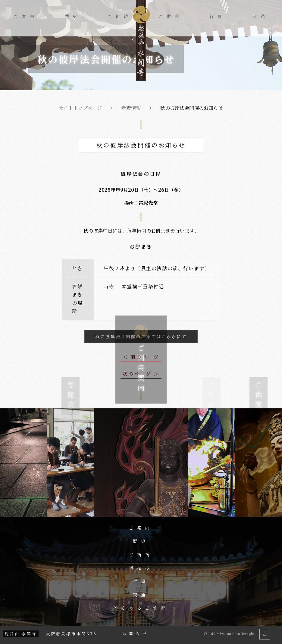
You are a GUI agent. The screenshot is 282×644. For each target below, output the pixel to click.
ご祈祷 (119, 16)
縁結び (141, 568)
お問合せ (136, 634)
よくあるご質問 (141, 608)
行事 (218, 16)
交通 (261, 16)
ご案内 (25, 16)
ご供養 (171, 16)
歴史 (73, 16)
